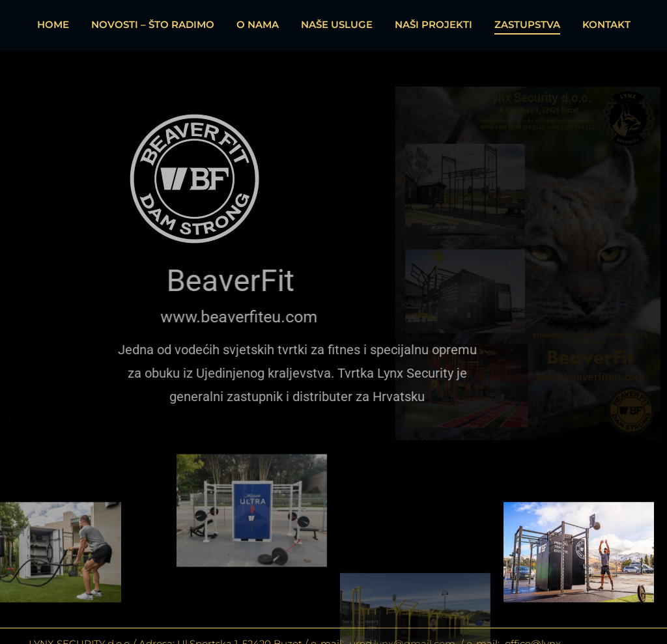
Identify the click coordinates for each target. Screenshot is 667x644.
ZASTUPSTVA (527, 24)
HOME (53, 24)
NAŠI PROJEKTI (433, 24)
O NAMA (258, 24)
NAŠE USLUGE (337, 24)
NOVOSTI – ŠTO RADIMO (153, 24)
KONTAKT (606, 24)
